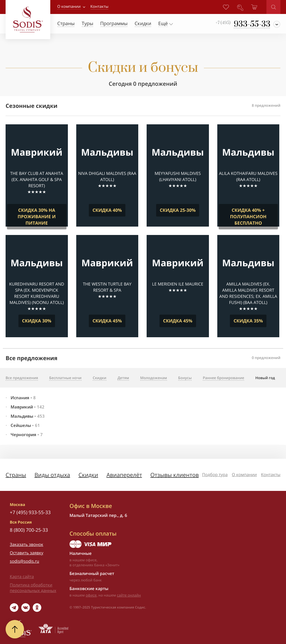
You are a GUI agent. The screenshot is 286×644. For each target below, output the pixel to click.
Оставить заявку (27, 553)
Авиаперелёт (124, 475)
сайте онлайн (129, 595)
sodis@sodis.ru (24, 561)
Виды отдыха (52, 475)
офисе (91, 595)
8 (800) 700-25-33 (29, 530)
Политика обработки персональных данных (33, 588)
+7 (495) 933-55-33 (30, 512)
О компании (69, 7)
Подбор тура (215, 475)
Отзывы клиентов (174, 475)
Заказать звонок (27, 545)
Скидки (88, 475)
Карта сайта (22, 577)
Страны (16, 475)
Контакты (271, 475)
